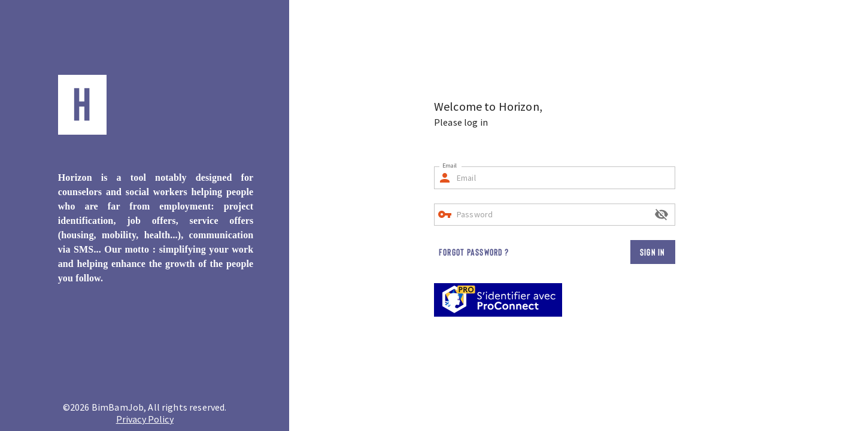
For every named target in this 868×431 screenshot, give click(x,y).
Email (450, 166)
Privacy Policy (145, 419)
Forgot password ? (474, 252)
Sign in (653, 252)
